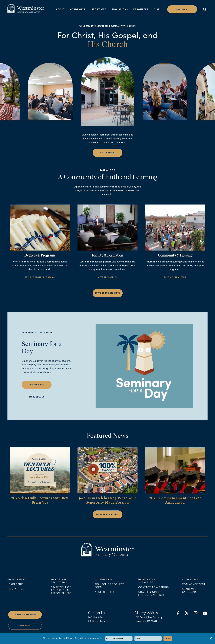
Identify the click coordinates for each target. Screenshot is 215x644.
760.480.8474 (95, 622)
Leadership (16, 589)
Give (157, 9)
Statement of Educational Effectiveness (61, 595)
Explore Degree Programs (40, 282)
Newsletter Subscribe (147, 585)
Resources (141, 9)
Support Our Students (108, 298)
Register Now (37, 390)
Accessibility (105, 596)
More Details (37, 401)
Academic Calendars (190, 595)
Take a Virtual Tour (175, 282)
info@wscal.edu (97, 626)
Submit (168, 638)
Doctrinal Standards (59, 585)
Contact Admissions (153, 592)
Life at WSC (98, 9)
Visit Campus (107, 158)
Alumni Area (104, 584)
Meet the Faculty (107, 282)
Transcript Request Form (109, 590)
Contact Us (16, 593)
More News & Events (107, 519)
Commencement (194, 589)
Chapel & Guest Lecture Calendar (152, 598)
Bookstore (190, 584)
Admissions (120, 9)
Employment (17, 584)
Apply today (182, 9)
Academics (78, 9)
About (60, 9)
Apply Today (25, 630)
